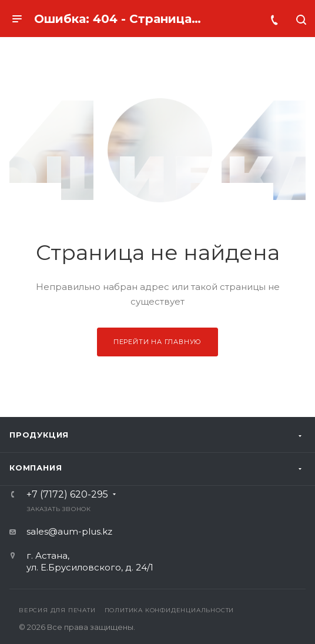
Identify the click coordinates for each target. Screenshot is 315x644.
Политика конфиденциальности (170, 610)
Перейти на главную (157, 342)
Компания (36, 468)
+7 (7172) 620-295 (67, 495)
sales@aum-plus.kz (69, 531)
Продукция (39, 435)
